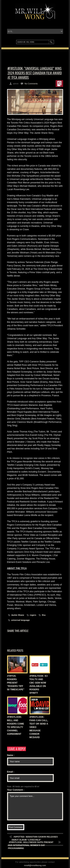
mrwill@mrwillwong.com (35, 865)
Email (11, 772)
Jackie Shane (18, 615)
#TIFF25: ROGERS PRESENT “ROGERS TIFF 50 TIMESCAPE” (16, 683)
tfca (44, 615)
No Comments (31, 84)
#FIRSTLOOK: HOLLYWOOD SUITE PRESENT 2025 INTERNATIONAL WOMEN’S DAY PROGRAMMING (31, 845)
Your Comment (16, 790)
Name (11, 755)
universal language (21, 620)
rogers (33, 615)
